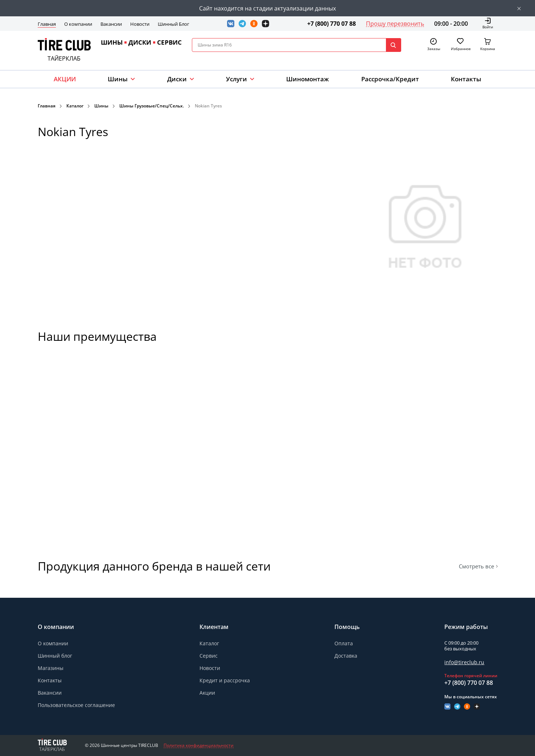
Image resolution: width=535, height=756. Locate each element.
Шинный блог (55, 656)
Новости (140, 24)
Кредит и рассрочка (225, 680)
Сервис (209, 656)
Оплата (344, 643)
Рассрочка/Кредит (390, 79)
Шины (118, 79)
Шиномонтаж (308, 79)
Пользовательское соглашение (76, 705)
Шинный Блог (174, 24)
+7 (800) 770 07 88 (332, 24)
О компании (78, 24)
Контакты (466, 79)
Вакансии (111, 24)
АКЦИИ (65, 79)
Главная (47, 24)
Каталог (75, 106)
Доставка (346, 656)
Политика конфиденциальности (199, 745)
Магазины (51, 668)
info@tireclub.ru (464, 662)
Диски (177, 79)
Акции (207, 693)
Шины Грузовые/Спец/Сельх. (152, 106)
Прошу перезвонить (395, 24)
